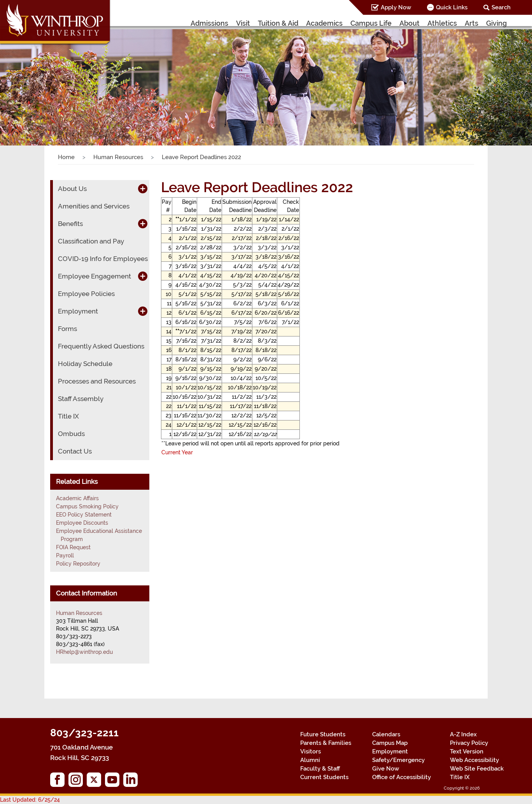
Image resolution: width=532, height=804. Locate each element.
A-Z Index (463, 734)
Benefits (70, 224)
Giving (496, 23)
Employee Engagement (94, 276)
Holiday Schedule (85, 364)
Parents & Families (326, 743)
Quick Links (452, 7)
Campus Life (371, 23)
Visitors (311, 751)
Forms (67, 329)
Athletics (442, 23)
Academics (324, 23)
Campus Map (390, 743)
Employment (78, 311)
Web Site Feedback (477, 769)
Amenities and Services (94, 206)
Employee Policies (86, 294)
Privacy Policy (469, 743)
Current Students (324, 777)
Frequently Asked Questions (101, 346)
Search (501, 7)
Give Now (386, 769)
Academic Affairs (77, 498)
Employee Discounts (82, 523)
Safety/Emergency (398, 760)
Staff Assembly (81, 399)
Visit (243, 23)
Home (66, 157)
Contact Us (75, 451)
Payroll (65, 555)
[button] (40, 80)
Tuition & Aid (278, 23)
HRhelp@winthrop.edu (84, 652)
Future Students (323, 734)
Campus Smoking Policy (87, 506)
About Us (72, 189)
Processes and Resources (97, 381)
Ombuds (71, 434)
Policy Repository (78, 564)
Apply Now (396, 7)
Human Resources (118, 157)
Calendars (386, 734)
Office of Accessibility (402, 777)
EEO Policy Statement (84, 515)
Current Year (177, 452)
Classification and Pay (91, 241)
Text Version (467, 751)
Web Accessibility (474, 760)
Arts (472, 23)
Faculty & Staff (320, 769)
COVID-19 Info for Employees (103, 259)
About (409, 23)
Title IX (68, 416)
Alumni (310, 760)
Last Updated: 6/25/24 (30, 800)
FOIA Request (73, 547)
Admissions (209, 23)
